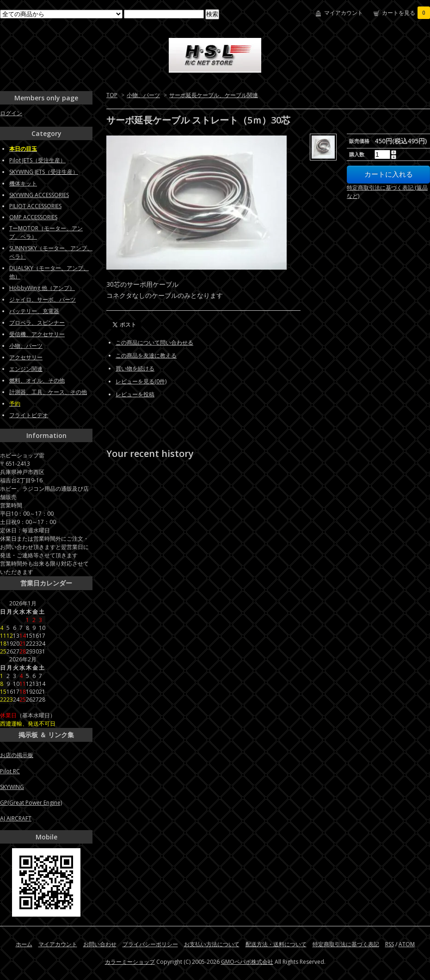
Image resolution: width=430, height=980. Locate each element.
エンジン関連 (26, 369)
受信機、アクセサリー (37, 334)
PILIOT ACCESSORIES (35, 206)
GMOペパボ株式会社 (247, 962)
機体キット (23, 183)
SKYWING (12, 787)
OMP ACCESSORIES (33, 217)
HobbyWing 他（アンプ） (42, 288)
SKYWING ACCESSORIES (39, 195)
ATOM (407, 944)
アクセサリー (26, 357)
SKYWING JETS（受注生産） (44, 172)
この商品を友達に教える (146, 355)
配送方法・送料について (276, 944)
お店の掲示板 (17, 755)
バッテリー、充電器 (34, 311)
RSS (390, 944)
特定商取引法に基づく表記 (346, 944)
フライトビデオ (29, 415)
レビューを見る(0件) (141, 381)
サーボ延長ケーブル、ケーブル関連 (214, 95)
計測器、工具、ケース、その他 (48, 392)
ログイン (11, 113)
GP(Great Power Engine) (31, 803)
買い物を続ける (135, 368)
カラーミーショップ (130, 962)
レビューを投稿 (135, 394)
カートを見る (406, 13)
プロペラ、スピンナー (37, 323)
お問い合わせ (100, 944)
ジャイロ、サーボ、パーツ (43, 299)
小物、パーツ (143, 95)
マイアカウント (344, 13)
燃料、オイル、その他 (37, 380)
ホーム (24, 944)
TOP (112, 95)
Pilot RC (10, 771)
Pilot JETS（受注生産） (37, 160)
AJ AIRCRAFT (16, 818)
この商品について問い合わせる (154, 342)
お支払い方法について (212, 944)
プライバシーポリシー (150, 944)
